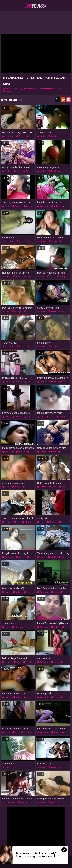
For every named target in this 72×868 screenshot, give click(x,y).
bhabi (26, 522)
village (17, 312)
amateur (8, 136)
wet (52, 802)
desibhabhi (47, 89)
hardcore (10, 89)
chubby (26, 732)
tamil (20, 136)
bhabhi (52, 522)
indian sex (9, 802)
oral (62, 487)
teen (62, 382)
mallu (52, 557)
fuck (51, 276)
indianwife (28, 89)
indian (42, 136)
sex (17, 522)
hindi (27, 662)
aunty (53, 136)
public (17, 206)
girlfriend (18, 627)
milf (15, 732)
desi (17, 171)
